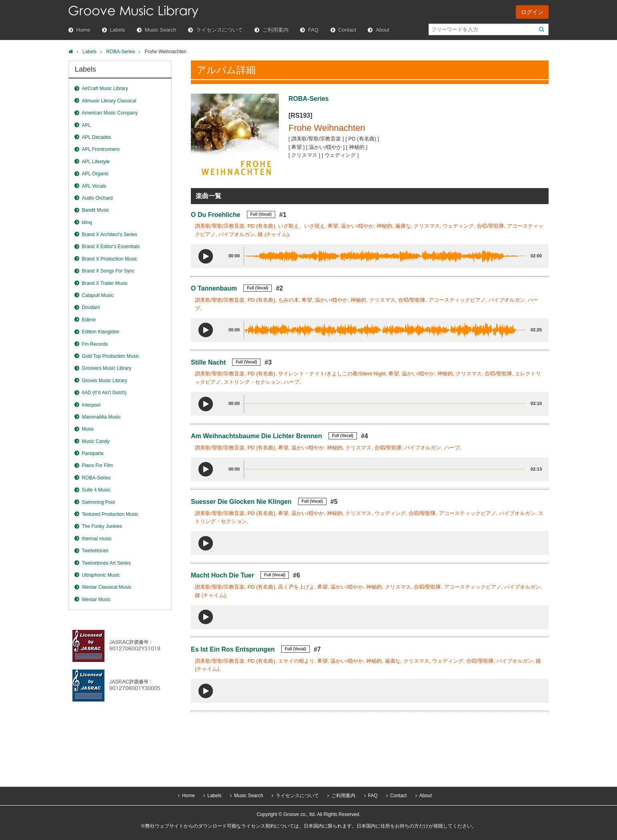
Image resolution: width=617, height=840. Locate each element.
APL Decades (96, 137)
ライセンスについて (219, 30)
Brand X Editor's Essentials (110, 247)
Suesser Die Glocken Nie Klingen (241, 502)
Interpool (91, 405)
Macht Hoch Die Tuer (222, 575)
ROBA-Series (120, 52)
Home (83, 30)
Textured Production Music (110, 514)
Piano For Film (97, 465)
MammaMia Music (101, 417)
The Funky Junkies (102, 526)
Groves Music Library (104, 381)
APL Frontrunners (100, 149)
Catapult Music (97, 295)
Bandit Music (95, 210)
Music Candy (95, 441)
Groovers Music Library (106, 368)
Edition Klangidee (100, 332)
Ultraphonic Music (101, 575)
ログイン (532, 12)
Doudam (91, 307)
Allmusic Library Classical (109, 101)
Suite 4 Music (96, 490)
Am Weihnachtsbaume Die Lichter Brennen (256, 436)
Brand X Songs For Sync (108, 271)
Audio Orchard (97, 198)
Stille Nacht (208, 362)
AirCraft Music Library (105, 88)
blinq (87, 223)
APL (86, 125)
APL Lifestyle (96, 162)
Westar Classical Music (106, 587)
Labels (117, 30)
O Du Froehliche (216, 215)
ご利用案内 (275, 30)
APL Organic (95, 174)
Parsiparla (92, 453)
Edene (89, 320)
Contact (347, 30)
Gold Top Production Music (110, 356)
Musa (87, 429)
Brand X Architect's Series (109, 235)
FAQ (313, 30)
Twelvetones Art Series (106, 563)
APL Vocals (94, 186)
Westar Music (96, 599)
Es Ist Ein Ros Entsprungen (233, 649)
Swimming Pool (98, 502)
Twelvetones (95, 551)
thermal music (97, 539)
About (383, 30)
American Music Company (110, 113)
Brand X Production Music (109, 259)
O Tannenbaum (214, 288)
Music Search (161, 30)
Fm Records (95, 344)
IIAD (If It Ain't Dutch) (104, 393)
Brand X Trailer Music (105, 283)
